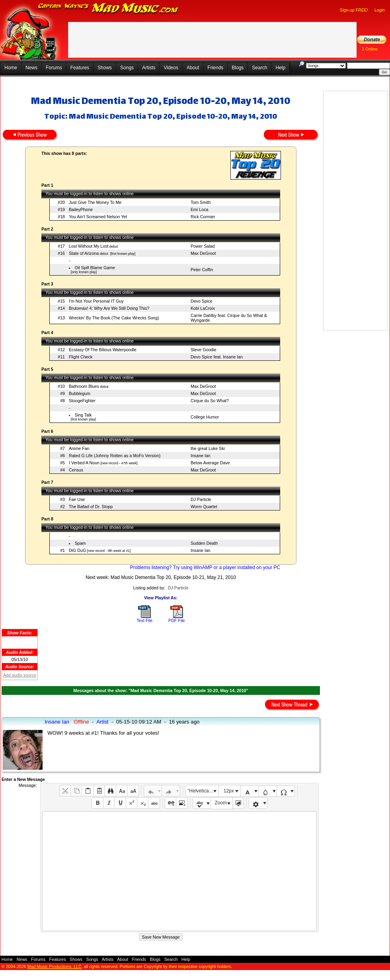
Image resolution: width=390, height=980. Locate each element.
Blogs (238, 68)
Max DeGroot (203, 253)
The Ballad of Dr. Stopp (91, 507)
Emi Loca (199, 209)
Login (380, 10)
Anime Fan (79, 448)
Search (259, 68)
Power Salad (203, 246)
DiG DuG (77, 550)
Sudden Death (204, 543)
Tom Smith (201, 202)
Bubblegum (80, 393)
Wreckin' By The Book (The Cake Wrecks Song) (114, 318)
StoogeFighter (82, 401)
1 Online (370, 49)
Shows (105, 68)
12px (229, 791)
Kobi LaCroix (203, 308)
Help (280, 68)
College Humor (205, 417)
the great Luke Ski (208, 448)
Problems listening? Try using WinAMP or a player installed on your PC (205, 567)
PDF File (176, 620)
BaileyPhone (81, 209)
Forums (54, 68)
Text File (144, 620)
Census (76, 470)
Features (80, 68)
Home (11, 68)
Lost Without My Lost (89, 246)
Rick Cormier (203, 217)
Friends (215, 68)
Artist (102, 722)
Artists (149, 68)
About (193, 68)
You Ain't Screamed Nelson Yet (98, 217)
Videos (171, 68)
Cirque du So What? (210, 401)
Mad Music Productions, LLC (55, 966)
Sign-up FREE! (354, 10)
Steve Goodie (204, 350)
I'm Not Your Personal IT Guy (96, 301)
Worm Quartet (204, 507)
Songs (127, 68)
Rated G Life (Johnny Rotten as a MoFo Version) (115, 456)
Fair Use (77, 499)
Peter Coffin (202, 270)
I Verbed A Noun (84, 463)
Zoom (221, 803)
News (31, 68)
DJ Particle (201, 499)
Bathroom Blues (84, 386)
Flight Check (81, 357)
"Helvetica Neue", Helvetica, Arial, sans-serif (203, 791)
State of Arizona (84, 253)
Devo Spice (202, 301)
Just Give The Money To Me (95, 202)
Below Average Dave (210, 463)
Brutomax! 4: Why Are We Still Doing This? (109, 308)
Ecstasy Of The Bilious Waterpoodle (103, 350)
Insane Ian (201, 456)
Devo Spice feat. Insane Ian (217, 357)
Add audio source (20, 675)
